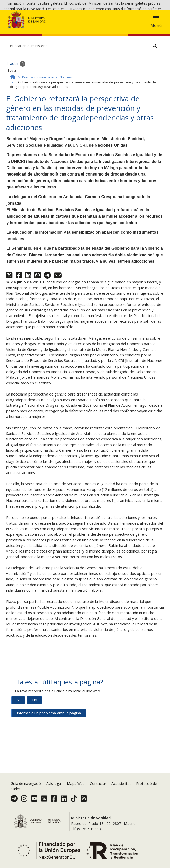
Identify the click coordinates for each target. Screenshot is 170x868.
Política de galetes (91, 23)
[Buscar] (155, 80)
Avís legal (54, 788)
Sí (18, 734)
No (35, 734)
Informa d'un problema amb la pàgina (49, 747)
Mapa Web (76, 788)
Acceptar (118, 23)
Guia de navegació (26, 788)
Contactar (98, 788)
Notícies (66, 111)
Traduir (16, 98)
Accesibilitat (121, 788)
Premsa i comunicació (38, 111)
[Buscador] (85, 80)
